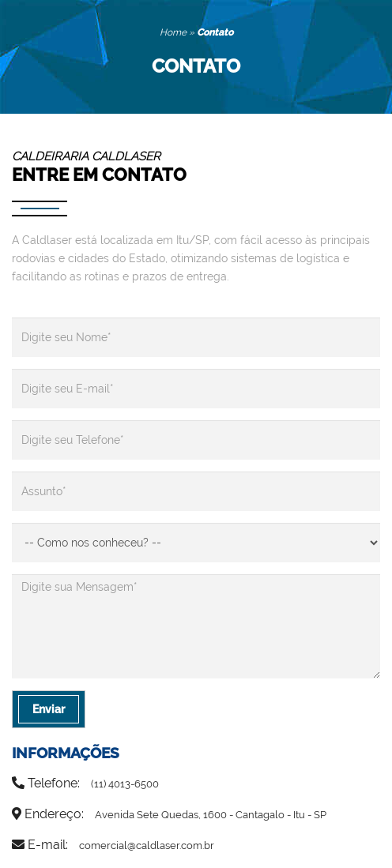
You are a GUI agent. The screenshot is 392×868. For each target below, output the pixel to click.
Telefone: (85, 783)
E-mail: (113, 845)
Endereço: (169, 814)
